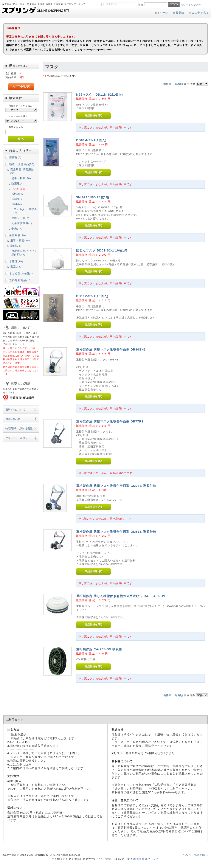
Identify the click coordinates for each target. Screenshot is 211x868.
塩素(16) (16, 266)
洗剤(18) (16, 246)
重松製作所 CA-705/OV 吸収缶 (99, 649)
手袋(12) (17, 228)
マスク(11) (18, 189)
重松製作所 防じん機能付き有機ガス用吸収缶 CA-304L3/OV (121, 596)
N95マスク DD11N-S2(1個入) (100, 95)
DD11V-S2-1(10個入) (92, 296)
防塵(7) (17, 199)
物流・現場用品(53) (22, 164)
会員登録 (179, 13)
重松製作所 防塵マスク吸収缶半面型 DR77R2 (110, 421)
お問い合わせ (13, 419)
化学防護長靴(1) (22, 223)
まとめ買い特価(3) (21, 273)
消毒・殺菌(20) (21, 178)
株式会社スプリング (146, 859)
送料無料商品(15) (20, 280)
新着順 (179, 84)
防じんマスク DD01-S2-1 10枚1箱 (102, 250)
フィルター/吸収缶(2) (25, 211)
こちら (16, 348)
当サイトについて (15, 409)
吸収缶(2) (19, 194)
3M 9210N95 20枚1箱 (93, 197)
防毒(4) (17, 204)
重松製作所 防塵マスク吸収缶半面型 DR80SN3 (111, 349)
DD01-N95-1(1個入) (91, 140)
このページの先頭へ (195, 855)
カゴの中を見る (199, 13)
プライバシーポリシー (18, 438)
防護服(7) (18, 183)
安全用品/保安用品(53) (22, 171)
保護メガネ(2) (20, 218)
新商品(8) (15, 157)
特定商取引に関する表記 (19, 428)
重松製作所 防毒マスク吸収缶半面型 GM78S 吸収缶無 (116, 486)
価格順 (167, 84)
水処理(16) (16, 261)
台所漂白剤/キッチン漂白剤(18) (25, 253)
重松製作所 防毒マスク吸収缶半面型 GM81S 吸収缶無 (116, 532)
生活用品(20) (18, 235)
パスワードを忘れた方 (191, 5)
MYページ (162, 13)
